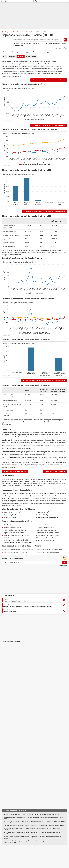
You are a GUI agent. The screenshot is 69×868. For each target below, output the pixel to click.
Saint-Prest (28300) (10, 517)
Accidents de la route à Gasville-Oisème (17, 540)
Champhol (36, 43)
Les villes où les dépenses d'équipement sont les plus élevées (45, 381)
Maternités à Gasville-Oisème (46, 530)
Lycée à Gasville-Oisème (44, 525)
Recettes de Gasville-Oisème (15, 471)
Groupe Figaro (45, 855)
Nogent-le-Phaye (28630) (12, 512)
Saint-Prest (44, 43)
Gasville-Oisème (31, 32)
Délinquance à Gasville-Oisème (46, 538)
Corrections (28, 855)
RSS (23, 855)
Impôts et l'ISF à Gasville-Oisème (14, 533)
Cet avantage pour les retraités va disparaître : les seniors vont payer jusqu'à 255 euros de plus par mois (34, 826)
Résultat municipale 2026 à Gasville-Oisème (18, 550)
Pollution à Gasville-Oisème (45, 540)
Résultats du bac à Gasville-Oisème (15, 552)
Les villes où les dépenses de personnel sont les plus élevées (45, 211)
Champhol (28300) (10, 515)
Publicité (28, 853)
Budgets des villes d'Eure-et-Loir (47, 517)
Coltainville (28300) (42, 512)
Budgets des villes (10, 32)
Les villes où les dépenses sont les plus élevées (50, 80)
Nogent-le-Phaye (26, 43)
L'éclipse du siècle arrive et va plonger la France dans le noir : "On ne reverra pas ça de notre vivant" (33, 814)
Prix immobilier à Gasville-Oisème (15, 530)
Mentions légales (36, 855)
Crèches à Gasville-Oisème (45, 527)
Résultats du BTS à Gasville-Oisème (48, 552)
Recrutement (40, 853)
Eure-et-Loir (21, 32)
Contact (33, 853)
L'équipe (15, 853)
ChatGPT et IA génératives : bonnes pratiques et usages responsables (28, 606)
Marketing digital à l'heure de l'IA (14, 600)
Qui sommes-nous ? (7, 853)
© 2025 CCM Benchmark (56, 855)
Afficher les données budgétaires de (13, 52)
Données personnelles (49, 853)
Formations (9, 596)
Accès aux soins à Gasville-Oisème (47, 535)
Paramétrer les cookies (62, 853)
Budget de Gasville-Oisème (55, 471)
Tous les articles (17, 855)
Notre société (22, 853)
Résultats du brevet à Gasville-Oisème (49, 550)
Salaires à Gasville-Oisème (12, 527)
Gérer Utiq (9, 855)
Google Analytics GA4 (11, 611)
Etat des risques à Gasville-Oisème (48, 533)
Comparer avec (38, 52)
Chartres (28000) (42, 515)
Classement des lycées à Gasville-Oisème (18, 543)
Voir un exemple (63, 566)
